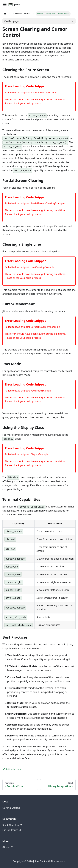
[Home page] (5, 14)
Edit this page (12, 769)
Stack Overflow (12, 825)
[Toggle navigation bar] (5, 4)
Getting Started (11, 808)
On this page (12, 21)
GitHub (8, 847)
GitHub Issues (12, 830)
